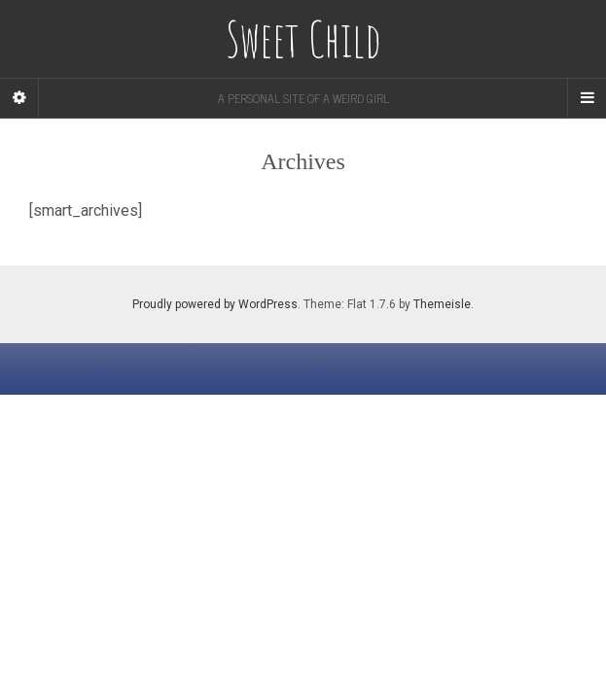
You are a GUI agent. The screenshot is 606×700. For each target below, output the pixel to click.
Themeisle (442, 304)
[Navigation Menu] (587, 98)
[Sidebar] (19, 98)
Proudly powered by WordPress (215, 304)
